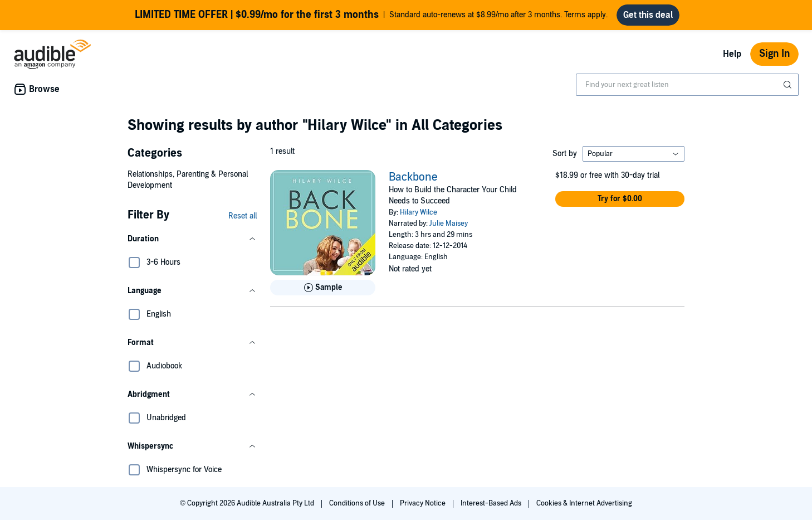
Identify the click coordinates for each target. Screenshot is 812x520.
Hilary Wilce (419, 212)
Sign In (774, 54)
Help (732, 54)
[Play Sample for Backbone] (323, 288)
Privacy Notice (424, 503)
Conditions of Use (358, 503)
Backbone (413, 177)
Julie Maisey (449, 223)
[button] (192, 239)
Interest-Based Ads (492, 503)
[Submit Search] (789, 85)
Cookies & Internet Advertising (584, 503)
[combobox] (687, 85)
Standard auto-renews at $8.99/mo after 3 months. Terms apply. (371, 15)
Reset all (243, 216)
